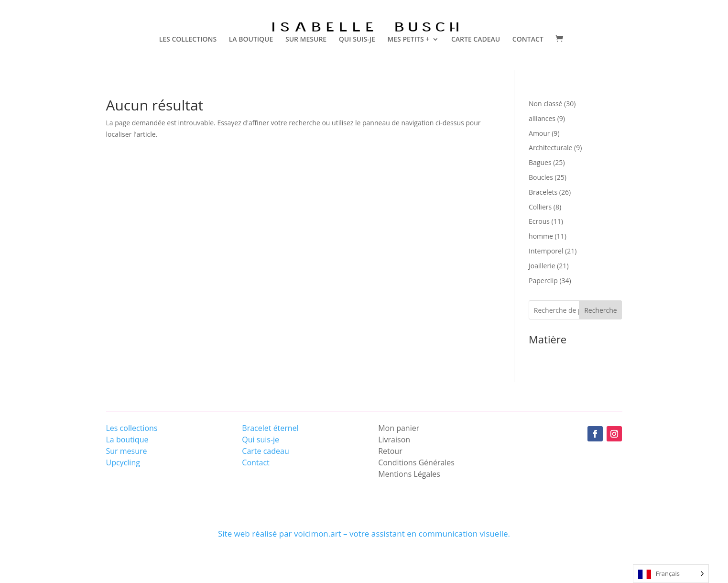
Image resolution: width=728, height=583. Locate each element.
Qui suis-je (261, 440)
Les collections (132, 428)
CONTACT (528, 40)
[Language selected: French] (671, 574)
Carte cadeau (265, 451)
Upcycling (123, 462)
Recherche (601, 310)
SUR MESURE (306, 40)
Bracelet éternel (270, 428)
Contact (255, 462)
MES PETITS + (408, 40)
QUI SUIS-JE (357, 40)
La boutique (127, 440)
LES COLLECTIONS (188, 40)
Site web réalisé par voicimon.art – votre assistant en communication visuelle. (364, 533)
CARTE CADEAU (476, 40)
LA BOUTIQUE (251, 40)
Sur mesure (127, 451)
